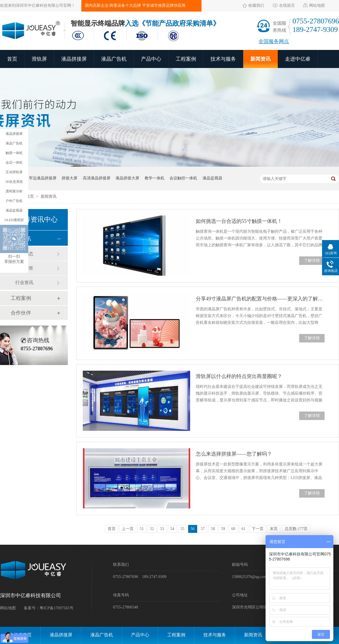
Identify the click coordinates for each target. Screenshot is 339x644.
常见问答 (24, 268)
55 (182, 529)
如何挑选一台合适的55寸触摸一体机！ (239, 221)
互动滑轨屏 (14, 172)
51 (142, 529)
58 (213, 529)
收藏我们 (256, 6)
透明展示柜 (14, 191)
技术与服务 (223, 59)
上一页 (128, 529)
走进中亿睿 (298, 59)
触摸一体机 (14, 153)
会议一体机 (14, 162)
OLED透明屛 (14, 220)
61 (244, 529)
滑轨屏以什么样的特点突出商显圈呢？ (239, 376)
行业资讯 (24, 283)
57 (203, 529)
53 (162, 529)
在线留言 (287, 6)
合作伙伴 (21, 313)
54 (172, 529)
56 (193, 529)
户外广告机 (14, 201)
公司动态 (24, 254)
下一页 (258, 529)
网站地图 (317, 6)
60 (233, 529)
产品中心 (151, 59)
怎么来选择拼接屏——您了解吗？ (234, 454)
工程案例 (186, 59)
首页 (12, 59)
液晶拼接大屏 (127, 178)
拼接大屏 (69, 178)
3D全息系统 (14, 182)
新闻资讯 (260, 59)
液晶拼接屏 (74, 59)
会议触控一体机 (183, 178)
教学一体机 (155, 178)
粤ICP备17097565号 (56, 608)
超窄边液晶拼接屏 (41, 178)
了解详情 (312, 261)
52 (152, 529)
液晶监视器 (212, 178)
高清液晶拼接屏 (97, 178)
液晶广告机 (114, 59)
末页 (274, 529)
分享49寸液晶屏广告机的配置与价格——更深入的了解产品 (260, 299)
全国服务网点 (274, 41)
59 (223, 529)
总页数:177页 (296, 529)
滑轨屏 (39, 59)
